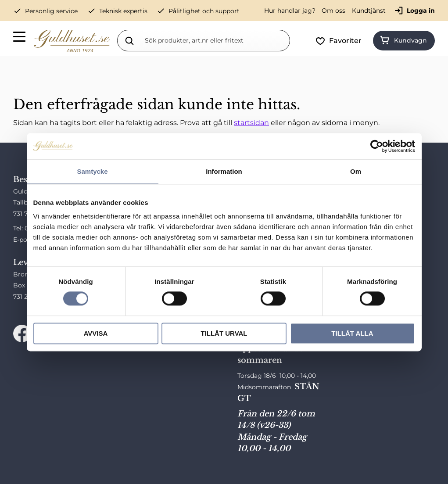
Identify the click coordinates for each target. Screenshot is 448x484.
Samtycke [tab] (92, 171)
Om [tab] (356, 171)
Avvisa (96, 333)
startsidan (251, 123)
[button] (20, 38)
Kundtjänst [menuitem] (369, 11)
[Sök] (129, 40)
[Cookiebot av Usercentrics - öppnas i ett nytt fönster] (377, 146)
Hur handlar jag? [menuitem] (290, 11)
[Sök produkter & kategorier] (215, 40)
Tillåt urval (224, 333)
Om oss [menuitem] (333, 11)
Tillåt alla (352, 333)
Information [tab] (224, 171)
